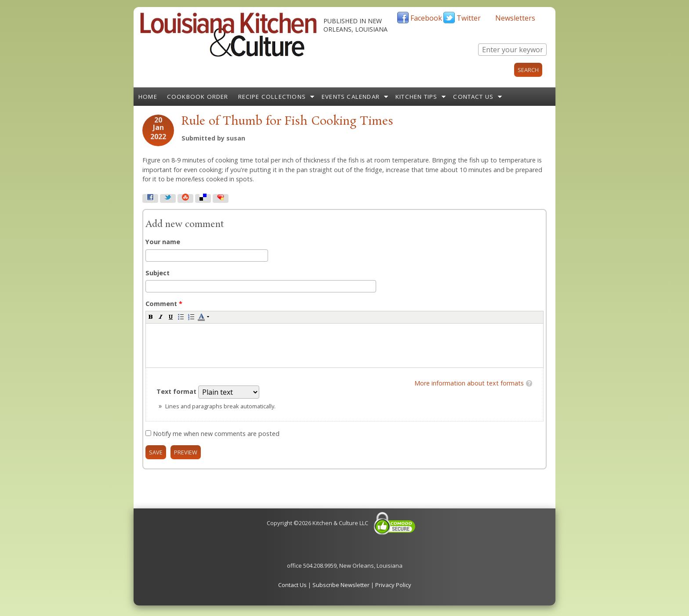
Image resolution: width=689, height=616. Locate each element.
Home (148, 97)
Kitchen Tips (416, 97)
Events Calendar (351, 97)
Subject (158, 273)
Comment (164, 304)
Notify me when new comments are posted (216, 434)
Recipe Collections (272, 97)
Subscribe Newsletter (341, 585)
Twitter (469, 18)
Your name (163, 242)
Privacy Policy (393, 585)
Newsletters (515, 18)
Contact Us (473, 97)
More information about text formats (469, 383)
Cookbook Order (198, 97)
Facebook (426, 18)
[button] (151, 317)
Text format (177, 391)
